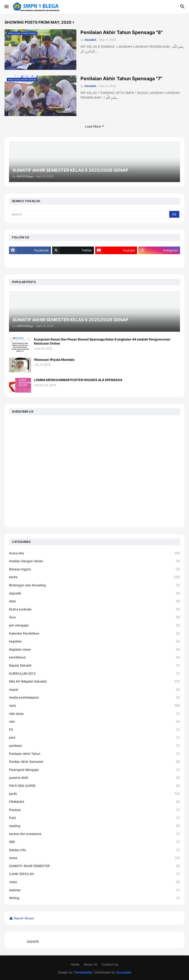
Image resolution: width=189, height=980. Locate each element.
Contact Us (110, 964)
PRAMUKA (94, 802)
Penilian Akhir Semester (94, 762)
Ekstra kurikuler (94, 609)
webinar (94, 890)
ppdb (94, 794)
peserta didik (94, 778)
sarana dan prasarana (94, 834)
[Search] (89, 214)
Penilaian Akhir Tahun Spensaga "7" (121, 79)
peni (94, 738)
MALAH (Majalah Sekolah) (94, 681)
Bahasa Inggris (94, 569)
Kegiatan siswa (94, 649)
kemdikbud (94, 657)
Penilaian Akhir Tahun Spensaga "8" (122, 32)
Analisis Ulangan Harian (94, 561)
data (94, 601)
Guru (94, 617)
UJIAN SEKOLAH (94, 874)
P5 (94, 730)
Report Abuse (24, 918)
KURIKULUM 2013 (94, 674)
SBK (94, 842)
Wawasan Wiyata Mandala (54, 360)
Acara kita (94, 553)
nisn (94, 722)
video (94, 882)
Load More (93, 126)
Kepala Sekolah (94, 665)
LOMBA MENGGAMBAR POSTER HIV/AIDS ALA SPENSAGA (78, 380)
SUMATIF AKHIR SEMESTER (94, 866)
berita (94, 577)
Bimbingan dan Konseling (94, 585)
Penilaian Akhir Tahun (94, 754)
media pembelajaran (94, 697)
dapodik (94, 593)
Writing (94, 898)
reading (94, 826)
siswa (94, 858)
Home (75, 964)
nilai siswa (94, 714)
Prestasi (94, 810)
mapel (94, 690)
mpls (94, 706)
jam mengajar (94, 625)
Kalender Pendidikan (94, 633)
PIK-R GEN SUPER (94, 786)
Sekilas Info (94, 850)
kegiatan (94, 641)
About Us (91, 964)
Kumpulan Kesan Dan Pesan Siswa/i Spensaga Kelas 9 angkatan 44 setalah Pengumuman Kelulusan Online (102, 341)
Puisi (94, 818)
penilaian (94, 746)
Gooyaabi (124, 972)
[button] (6, 7)
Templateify (83, 972)
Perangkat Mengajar (94, 770)
